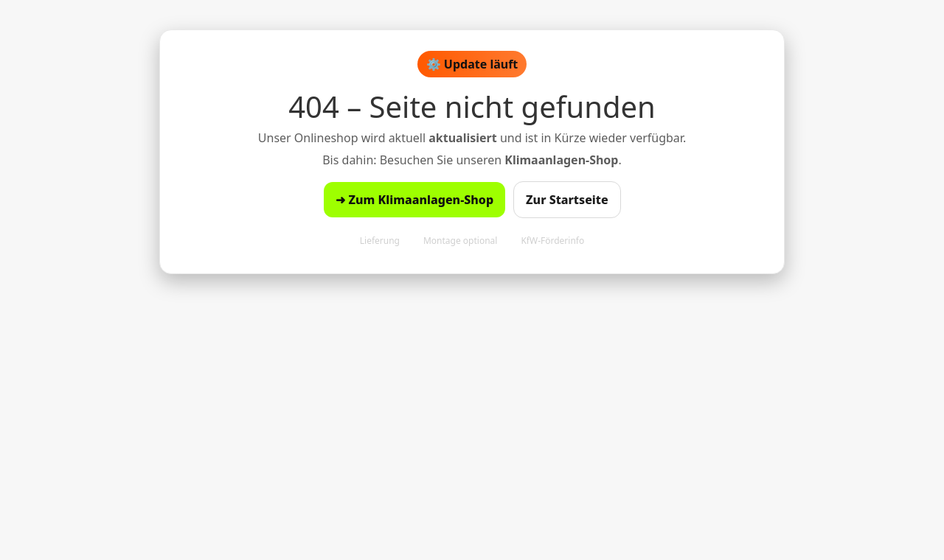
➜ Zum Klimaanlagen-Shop (414, 200)
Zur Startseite (567, 200)
